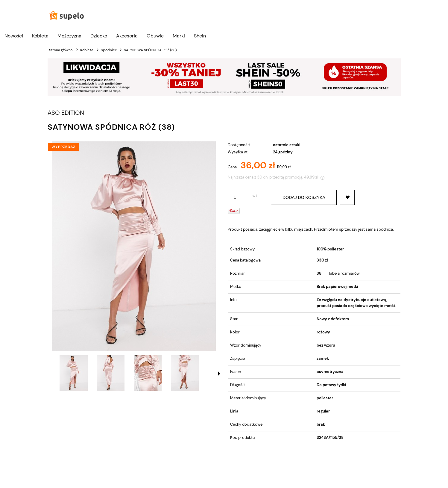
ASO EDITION (66, 113)
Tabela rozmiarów (344, 273)
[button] (219, 374)
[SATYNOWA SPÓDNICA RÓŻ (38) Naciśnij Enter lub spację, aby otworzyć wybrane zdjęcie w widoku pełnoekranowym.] (134, 246)
